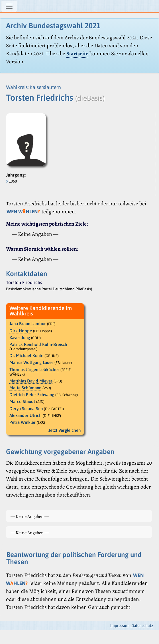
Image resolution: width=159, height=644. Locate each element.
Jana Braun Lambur (28, 324)
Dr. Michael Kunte (26, 356)
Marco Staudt (22, 401)
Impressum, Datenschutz (132, 625)
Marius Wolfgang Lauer (31, 362)
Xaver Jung (20, 338)
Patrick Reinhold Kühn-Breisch (38, 344)
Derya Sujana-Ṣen (26, 409)
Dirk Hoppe (21, 331)
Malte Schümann (25, 388)
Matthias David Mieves (31, 381)
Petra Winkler (23, 422)
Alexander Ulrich (26, 415)
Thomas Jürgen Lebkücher (34, 369)
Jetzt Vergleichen (65, 430)
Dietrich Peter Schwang (32, 395)
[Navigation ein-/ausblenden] (9, 6)
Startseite (77, 53)
